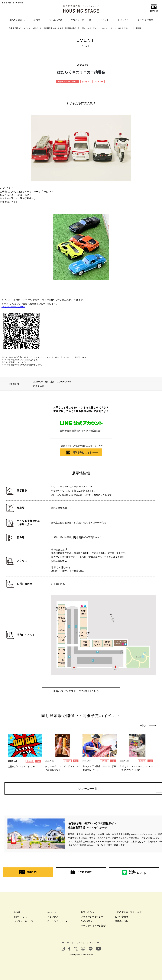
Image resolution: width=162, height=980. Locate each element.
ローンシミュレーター (58, 922)
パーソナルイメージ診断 (93, 926)
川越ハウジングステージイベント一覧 (97, 28)
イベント (104, 20)
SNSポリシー (88, 922)
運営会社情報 (121, 922)
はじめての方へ (17, 20)
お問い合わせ (121, 918)
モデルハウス (55, 20)
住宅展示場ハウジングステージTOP (23, 28)
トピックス (123, 20)
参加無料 (86, 82)
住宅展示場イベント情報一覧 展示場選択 (60, 28)
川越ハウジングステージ (67, 82)
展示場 (37, 20)
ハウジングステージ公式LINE (13, 307)
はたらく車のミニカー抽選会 (130, 28)
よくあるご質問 (145, 20)
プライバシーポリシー (92, 918)
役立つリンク (88, 913)
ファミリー (98, 82)
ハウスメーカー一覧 (81, 20)
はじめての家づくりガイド (128, 913)
